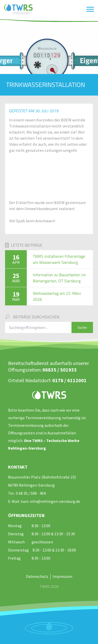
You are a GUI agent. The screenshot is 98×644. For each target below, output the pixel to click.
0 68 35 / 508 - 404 (31, 493)
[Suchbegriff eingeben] (38, 327)
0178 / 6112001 (69, 380)
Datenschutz (37, 576)
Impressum (62, 576)
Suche (82, 327)
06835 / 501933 (60, 370)
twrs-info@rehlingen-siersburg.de (50, 501)
